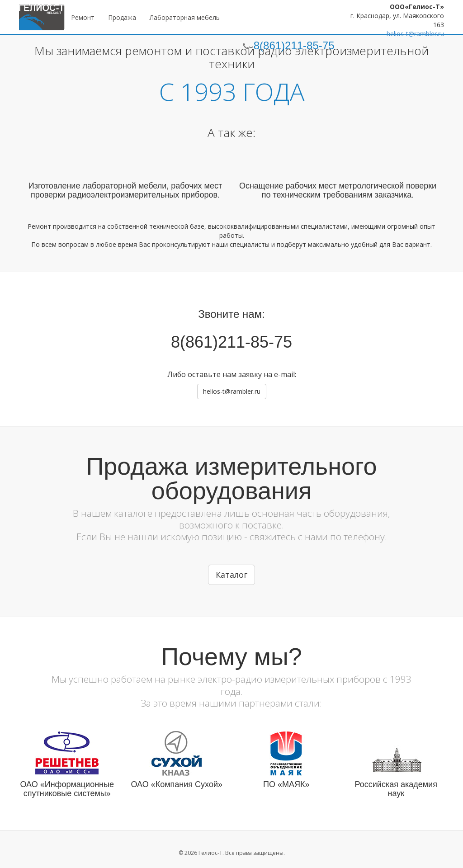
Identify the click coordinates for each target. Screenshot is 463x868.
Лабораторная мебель (185, 17)
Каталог (231, 575)
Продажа (122, 17)
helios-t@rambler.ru (415, 34)
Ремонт (83, 17)
